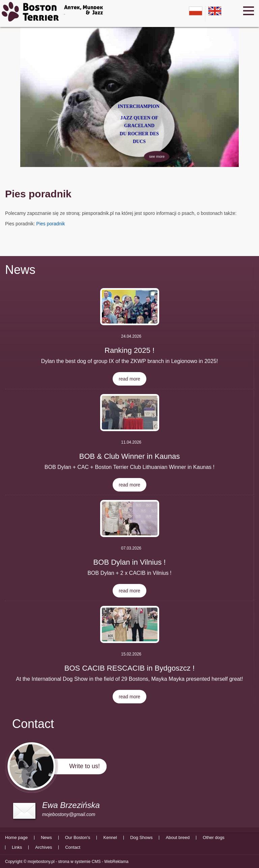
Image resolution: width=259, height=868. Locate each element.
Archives (44, 847)
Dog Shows (141, 838)
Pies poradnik (51, 224)
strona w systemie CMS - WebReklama (93, 862)
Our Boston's (78, 838)
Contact (73, 847)
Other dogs (213, 838)
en (215, 11)
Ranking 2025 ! (129, 350)
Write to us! (84, 766)
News (20, 270)
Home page (16, 838)
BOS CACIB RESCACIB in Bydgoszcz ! (129, 668)
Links (17, 847)
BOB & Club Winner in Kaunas (129, 456)
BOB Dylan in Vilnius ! (130, 562)
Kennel (110, 838)
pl (196, 11)
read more (129, 379)
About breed (178, 838)
